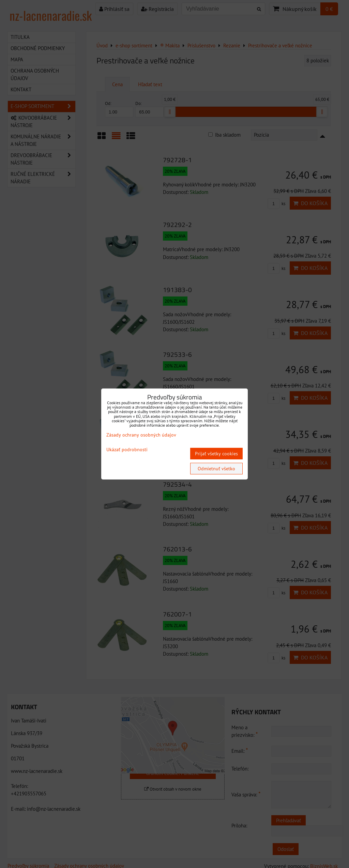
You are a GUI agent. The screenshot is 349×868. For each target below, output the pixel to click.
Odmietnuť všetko (216, 469)
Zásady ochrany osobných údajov (141, 435)
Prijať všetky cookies (216, 454)
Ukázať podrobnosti (127, 450)
